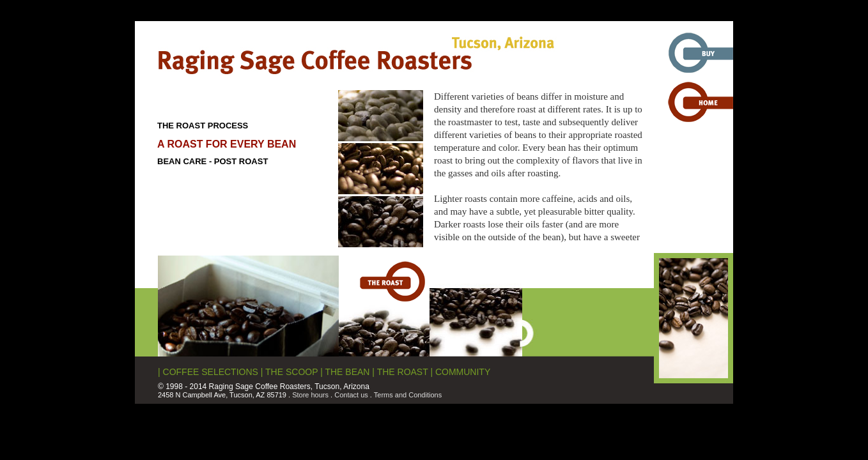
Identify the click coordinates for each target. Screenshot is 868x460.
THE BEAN (347, 372)
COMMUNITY (463, 372)
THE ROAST (403, 372)
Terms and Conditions (408, 395)
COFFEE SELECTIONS (211, 372)
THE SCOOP (291, 372)
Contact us (351, 395)
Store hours (310, 395)
